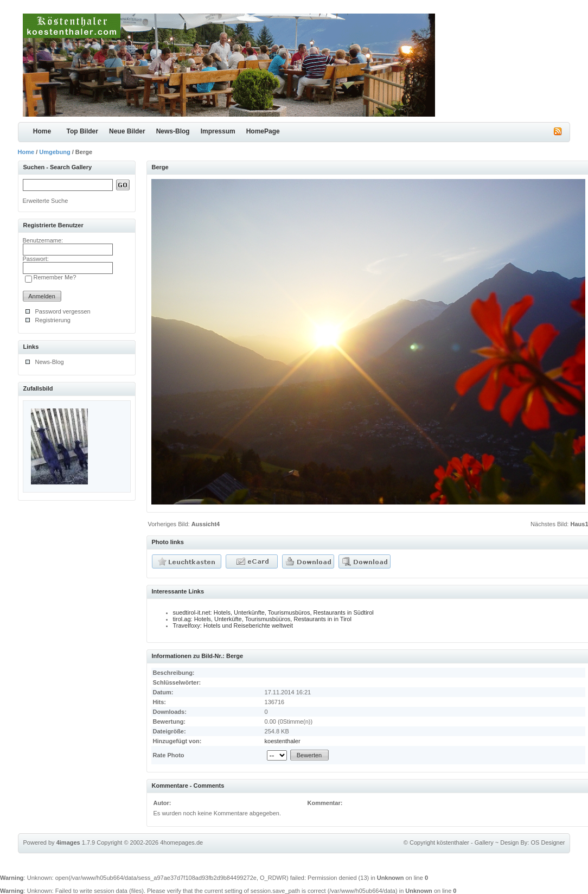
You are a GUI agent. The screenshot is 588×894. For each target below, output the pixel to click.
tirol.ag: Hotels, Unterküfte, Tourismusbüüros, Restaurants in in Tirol (262, 619)
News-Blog (173, 131)
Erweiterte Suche (46, 201)
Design (509, 842)
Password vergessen (63, 311)
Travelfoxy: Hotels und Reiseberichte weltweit (233, 625)
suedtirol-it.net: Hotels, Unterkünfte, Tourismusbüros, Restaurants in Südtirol (273, 612)
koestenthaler (283, 741)
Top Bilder (82, 131)
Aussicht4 (206, 524)
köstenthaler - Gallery (465, 842)
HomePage (263, 131)
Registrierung (53, 320)
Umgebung (55, 152)
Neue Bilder (127, 131)
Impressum (218, 131)
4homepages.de (181, 842)
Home (42, 131)
